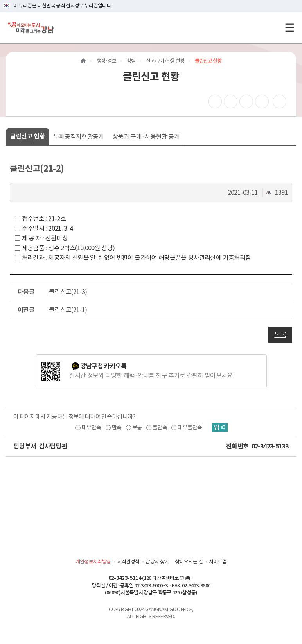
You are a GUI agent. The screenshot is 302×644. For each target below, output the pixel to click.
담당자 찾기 (157, 562)
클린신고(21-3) (68, 292)
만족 (117, 427)
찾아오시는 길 (189, 562)
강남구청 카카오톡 (104, 366)
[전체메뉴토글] (290, 28)
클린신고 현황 (28, 136)
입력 (220, 427)
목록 (280, 335)
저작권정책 (129, 562)
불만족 (160, 427)
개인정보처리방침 (93, 562)
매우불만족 (190, 427)
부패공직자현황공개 (78, 136)
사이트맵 (218, 562)
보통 (137, 427)
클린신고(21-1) (68, 310)
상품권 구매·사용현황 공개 (146, 136)
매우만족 (91, 427)
